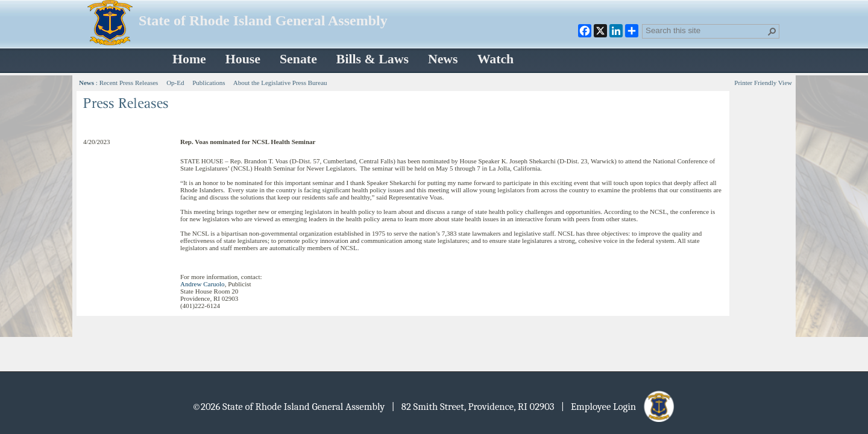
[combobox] (706, 30)
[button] (772, 31)
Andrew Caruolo (203, 284)
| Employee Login (619, 407)
